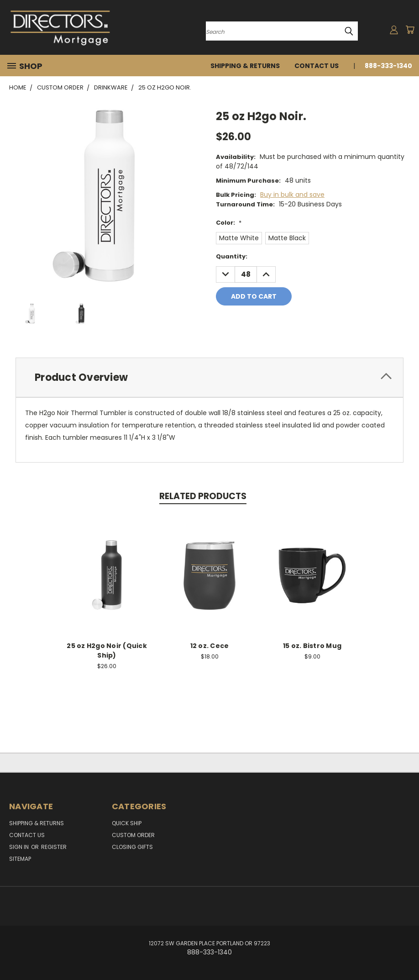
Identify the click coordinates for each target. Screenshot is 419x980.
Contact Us (317, 66)
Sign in (20, 847)
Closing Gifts (132, 847)
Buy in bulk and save (292, 195)
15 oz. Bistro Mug (312, 646)
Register (54, 847)
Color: (229, 223)
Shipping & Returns (245, 66)
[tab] (209, 377)
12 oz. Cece (210, 646)
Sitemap (20, 859)
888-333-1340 (388, 66)
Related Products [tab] (203, 496)
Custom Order (133, 835)
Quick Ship (127, 823)
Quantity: (232, 256)
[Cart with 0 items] (410, 30)
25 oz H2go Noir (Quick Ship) (107, 651)
